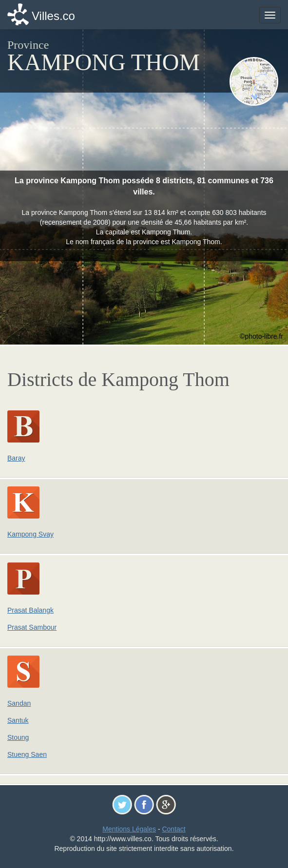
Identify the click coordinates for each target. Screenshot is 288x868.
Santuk (18, 720)
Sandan (19, 703)
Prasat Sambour (32, 627)
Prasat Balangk (30, 610)
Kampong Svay (30, 534)
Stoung (18, 737)
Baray (16, 458)
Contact (173, 829)
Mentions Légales (129, 829)
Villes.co (53, 16)
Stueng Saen (27, 754)
